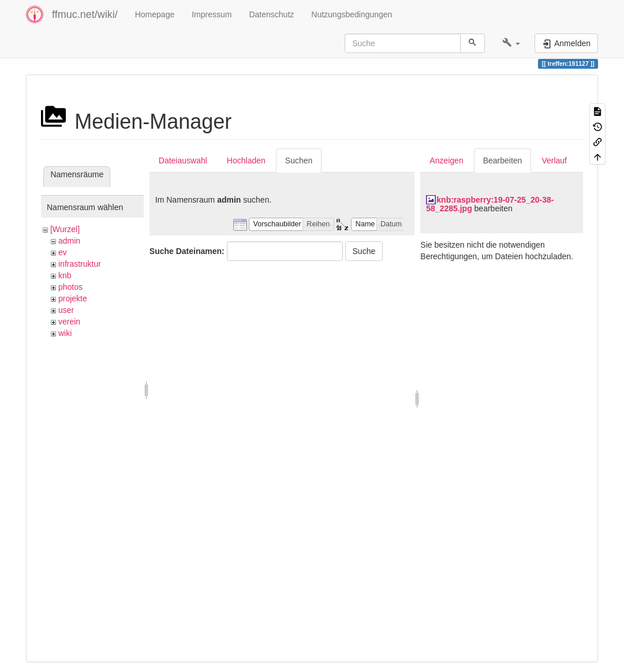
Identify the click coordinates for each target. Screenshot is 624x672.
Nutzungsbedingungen (352, 14)
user (66, 310)
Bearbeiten (503, 160)
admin (69, 241)
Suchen (299, 160)
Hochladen (246, 160)
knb (65, 275)
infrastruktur (80, 264)
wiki (65, 333)
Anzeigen (446, 160)
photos (70, 287)
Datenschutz (271, 14)
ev (63, 252)
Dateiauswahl (183, 160)
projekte (73, 298)
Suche (364, 251)
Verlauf (554, 160)
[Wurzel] (65, 229)
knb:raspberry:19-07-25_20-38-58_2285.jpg (490, 204)
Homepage (155, 14)
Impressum (212, 14)
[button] (511, 43)
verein (69, 322)
